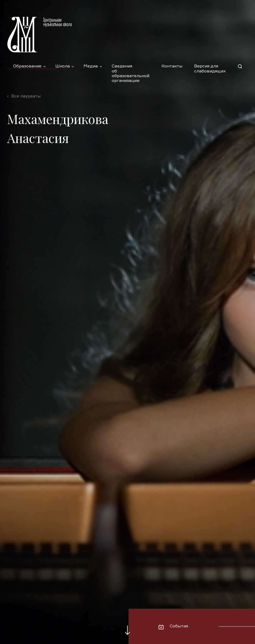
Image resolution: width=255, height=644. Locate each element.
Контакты (172, 66)
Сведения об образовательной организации (131, 69)
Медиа (91, 66)
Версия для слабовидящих (210, 69)
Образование (27, 66)
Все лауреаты (26, 96)
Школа (63, 66)
